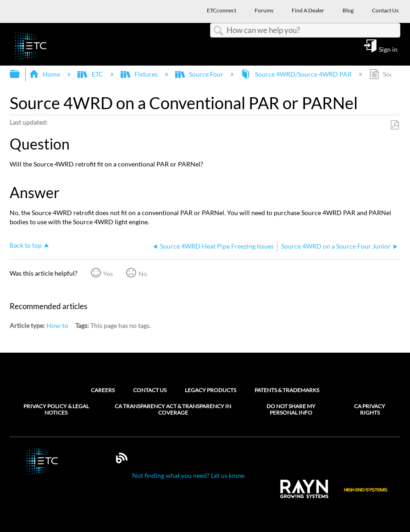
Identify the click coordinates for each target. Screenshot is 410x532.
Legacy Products (211, 390)
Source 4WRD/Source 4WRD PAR (297, 74)
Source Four (200, 74)
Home (45, 74)
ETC (91, 74)
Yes (108, 274)
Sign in (388, 49)
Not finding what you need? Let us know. (189, 475)
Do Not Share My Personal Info (291, 410)
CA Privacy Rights (370, 410)
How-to (57, 325)
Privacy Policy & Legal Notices (56, 410)
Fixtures (140, 74)
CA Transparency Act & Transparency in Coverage (173, 410)
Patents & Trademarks (287, 390)
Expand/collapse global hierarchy (21, 74)
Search (218, 31)
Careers (103, 390)
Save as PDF (395, 125)
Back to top (26, 245)
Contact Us (150, 390)
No (143, 274)
